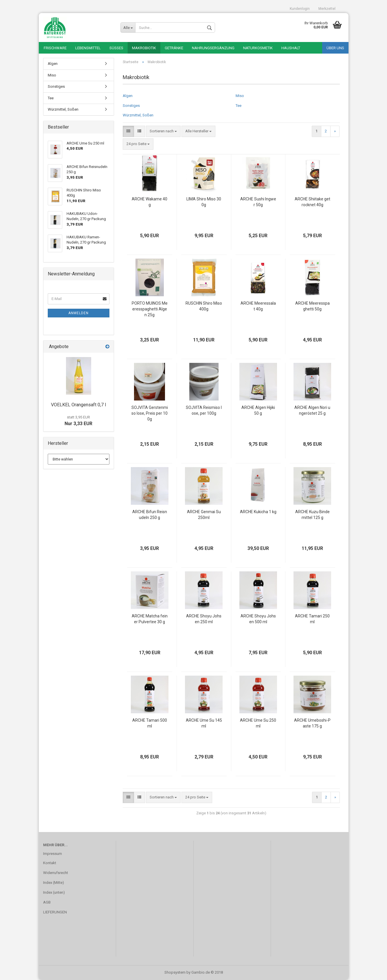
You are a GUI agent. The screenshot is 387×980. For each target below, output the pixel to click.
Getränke (174, 48)
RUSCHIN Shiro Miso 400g (204, 306)
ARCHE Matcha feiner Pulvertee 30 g (150, 619)
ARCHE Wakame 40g (150, 202)
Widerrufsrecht (56, 873)
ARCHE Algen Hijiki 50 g (258, 410)
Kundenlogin (300, 9)
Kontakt (50, 863)
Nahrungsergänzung (213, 48)
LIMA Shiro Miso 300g (204, 202)
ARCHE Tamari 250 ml (312, 619)
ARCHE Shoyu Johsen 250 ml (204, 619)
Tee (239, 106)
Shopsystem (175, 972)
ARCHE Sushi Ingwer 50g (258, 202)
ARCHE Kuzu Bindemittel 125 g (312, 515)
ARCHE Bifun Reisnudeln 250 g (150, 515)
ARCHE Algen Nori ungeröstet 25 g (312, 410)
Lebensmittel (88, 48)
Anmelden (78, 313)
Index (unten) (54, 892)
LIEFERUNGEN (55, 912)
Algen (128, 96)
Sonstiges (131, 106)
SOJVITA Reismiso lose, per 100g (204, 410)
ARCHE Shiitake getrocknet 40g (312, 202)
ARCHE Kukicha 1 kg (258, 512)
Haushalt (291, 48)
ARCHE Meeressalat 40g (258, 306)
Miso (240, 96)
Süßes (116, 48)
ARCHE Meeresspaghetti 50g (312, 306)
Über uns (335, 48)
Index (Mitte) (54, 883)
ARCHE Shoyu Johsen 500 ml (258, 619)
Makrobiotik (144, 48)
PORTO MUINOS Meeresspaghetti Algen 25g (150, 309)
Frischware (55, 48)
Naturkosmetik (258, 48)
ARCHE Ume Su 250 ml (258, 723)
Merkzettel (327, 9)
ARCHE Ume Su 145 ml (204, 723)
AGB (47, 902)
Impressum (53, 854)
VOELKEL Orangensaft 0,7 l (78, 405)
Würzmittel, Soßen (138, 115)
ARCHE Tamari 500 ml (150, 723)
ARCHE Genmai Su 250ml (204, 515)
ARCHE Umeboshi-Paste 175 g (312, 723)
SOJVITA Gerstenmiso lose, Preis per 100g (150, 413)
